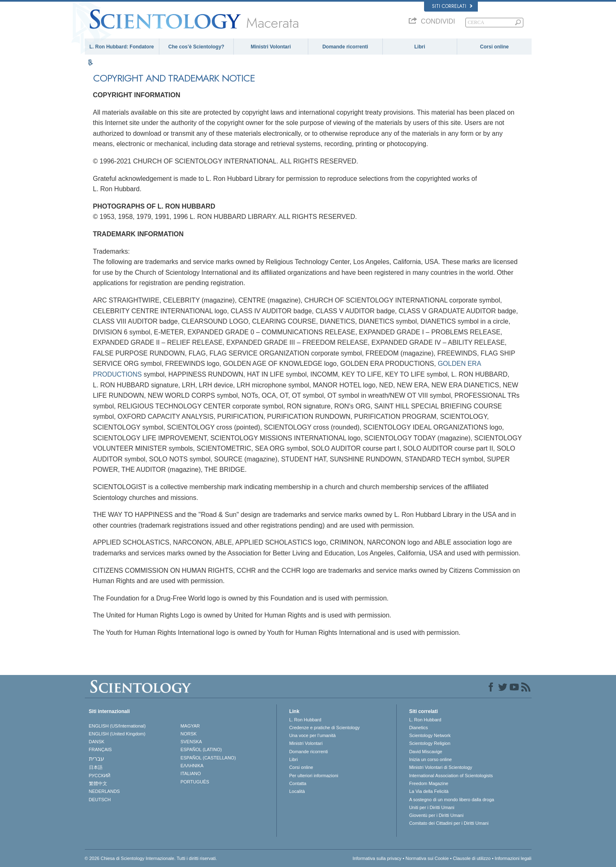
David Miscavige (426, 752)
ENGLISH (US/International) (117, 726)
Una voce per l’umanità (313, 735)
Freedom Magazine (429, 783)
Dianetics (418, 728)
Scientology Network (430, 735)
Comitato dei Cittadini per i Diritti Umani (449, 823)
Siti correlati (452, 6)
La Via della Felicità (429, 791)
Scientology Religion (430, 743)
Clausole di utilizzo (472, 858)
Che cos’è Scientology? (196, 47)
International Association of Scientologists (451, 776)
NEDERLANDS (104, 791)
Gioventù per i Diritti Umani (436, 815)
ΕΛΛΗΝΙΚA (192, 766)
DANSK (97, 742)
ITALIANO (191, 773)
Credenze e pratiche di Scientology (325, 728)
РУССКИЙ (100, 776)
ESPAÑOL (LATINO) (201, 749)
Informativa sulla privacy (377, 858)
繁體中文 (98, 783)
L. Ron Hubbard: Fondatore (122, 47)
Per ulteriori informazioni (314, 776)
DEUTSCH (100, 800)
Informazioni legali (513, 858)
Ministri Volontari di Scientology (441, 767)
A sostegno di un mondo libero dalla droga (452, 800)
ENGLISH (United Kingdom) (117, 734)
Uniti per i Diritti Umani (432, 807)
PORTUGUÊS (195, 782)
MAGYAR (190, 726)
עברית (97, 759)
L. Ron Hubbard (305, 720)
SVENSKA (191, 742)
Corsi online (494, 47)
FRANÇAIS (101, 749)
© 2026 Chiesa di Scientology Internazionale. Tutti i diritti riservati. (151, 858)
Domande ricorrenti (345, 47)
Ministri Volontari (271, 47)
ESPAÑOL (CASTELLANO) (208, 758)
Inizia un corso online (430, 759)
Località (297, 791)
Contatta (298, 783)
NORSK (188, 734)
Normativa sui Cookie (427, 858)
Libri (420, 47)
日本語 (96, 767)
